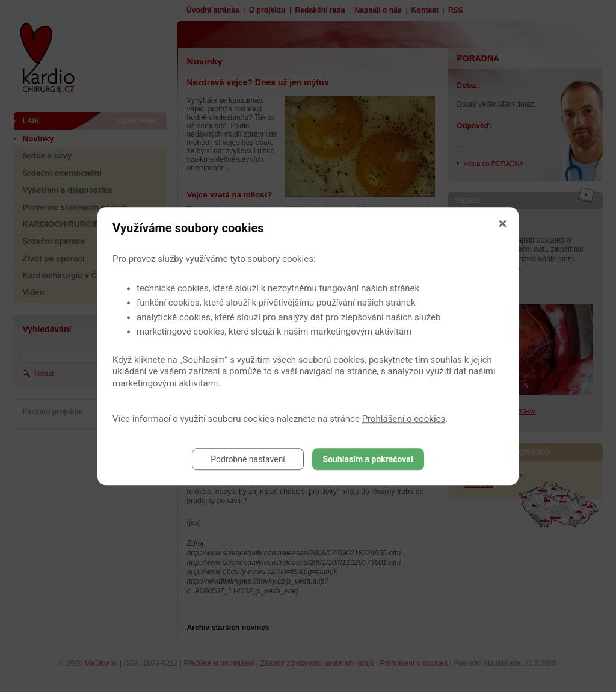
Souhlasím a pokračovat (368, 459)
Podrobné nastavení (248, 459)
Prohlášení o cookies (404, 419)
